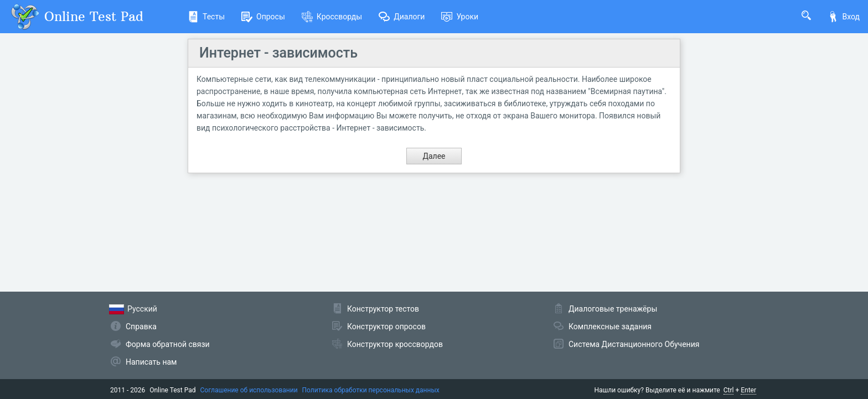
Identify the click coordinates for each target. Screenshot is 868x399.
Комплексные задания (610, 327)
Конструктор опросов (386, 327)
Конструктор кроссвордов (395, 344)
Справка (141, 327)
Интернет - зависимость (278, 53)
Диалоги (402, 17)
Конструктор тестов (383, 309)
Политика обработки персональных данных (371, 390)
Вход (844, 17)
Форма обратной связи (168, 344)
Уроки (460, 17)
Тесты (206, 17)
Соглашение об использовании (249, 390)
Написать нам (151, 362)
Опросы (263, 17)
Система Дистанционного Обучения (634, 344)
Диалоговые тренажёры (613, 309)
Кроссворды (332, 17)
